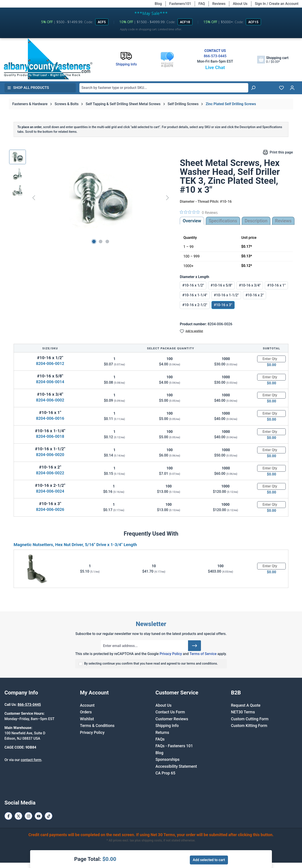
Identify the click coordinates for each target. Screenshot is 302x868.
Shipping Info (167, 726)
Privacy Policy (171, 654)
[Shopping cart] (273, 60)
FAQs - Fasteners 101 (174, 746)
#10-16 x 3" (223, 305)
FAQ (202, 4)
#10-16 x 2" (254, 295)
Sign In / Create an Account (277, 4)
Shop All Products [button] (28, 88)
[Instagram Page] (28, 816)
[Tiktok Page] (49, 816)
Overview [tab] (192, 221)
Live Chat (215, 68)
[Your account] (292, 88)
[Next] (168, 198)
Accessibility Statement (176, 766)
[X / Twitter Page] (18, 816)
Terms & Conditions (97, 726)
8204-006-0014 (50, 382)
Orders (86, 712)
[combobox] (164, 88)
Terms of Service (203, 654)
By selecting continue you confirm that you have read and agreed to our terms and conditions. (151, 664)
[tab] (256, 221)
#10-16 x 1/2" (193, 285)
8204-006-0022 (50, 473)
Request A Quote (246, 705)
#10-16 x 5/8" (221, 285)
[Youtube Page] (38, 816)
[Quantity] (271, 359)
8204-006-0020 (50, 455)
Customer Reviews (172, 719)
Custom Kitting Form (249, 726)
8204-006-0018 (50, 436)
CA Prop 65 (165, 773)
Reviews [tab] (283, 221)
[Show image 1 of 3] (94, 242)
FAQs (160, 739)
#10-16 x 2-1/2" (195, 305)
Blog (158, 4)
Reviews (219, 4)
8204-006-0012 (50, 363)
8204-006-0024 (50, 491)
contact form (31, 760)
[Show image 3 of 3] (107, 242)
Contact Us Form (170, 712)
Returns (162, 733)
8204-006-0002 (50, 400)
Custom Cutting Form (250, 719)
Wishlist (87, 719)
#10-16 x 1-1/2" (226, 295)
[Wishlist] (281, 88)
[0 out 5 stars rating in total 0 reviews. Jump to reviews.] (199, 212)
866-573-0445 (215, 56)
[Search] (253, 88)
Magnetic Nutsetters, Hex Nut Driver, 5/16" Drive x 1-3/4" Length (75, 545)
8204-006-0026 (50, 509)
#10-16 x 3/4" (250, 285)
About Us (240, 4)
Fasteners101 (180, 4)
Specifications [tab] (223, 221)
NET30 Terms (243, 712)
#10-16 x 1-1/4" (195, 295)
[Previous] (34, 198)
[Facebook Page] (8, 816)
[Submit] (194, 646)
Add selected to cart (209, 860)
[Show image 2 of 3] (101, 242)
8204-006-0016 (50, 418)
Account (87, 705)
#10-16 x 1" (276, 285)
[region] (90, 198)
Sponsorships (168, 759)
